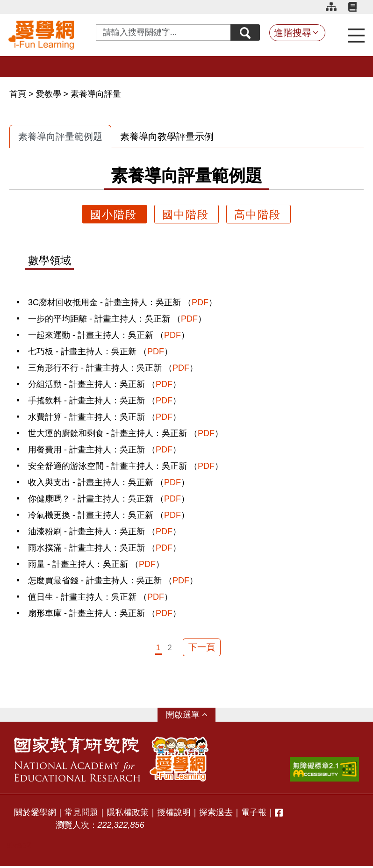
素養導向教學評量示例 (167, 136)
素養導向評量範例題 (60, 136)
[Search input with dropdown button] (162, 32)
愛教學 (49, 94)
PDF (200, 302)
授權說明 (174, 814)
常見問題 (81, 814)
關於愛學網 (35, 814)
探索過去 (216, 814)
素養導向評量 (96, 94)
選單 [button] (191, 717)
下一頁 (202, 648)
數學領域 (50, 261)
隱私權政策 (128, 814)
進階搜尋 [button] (293, 33)
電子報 (254, 814)
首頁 (19, 94)
